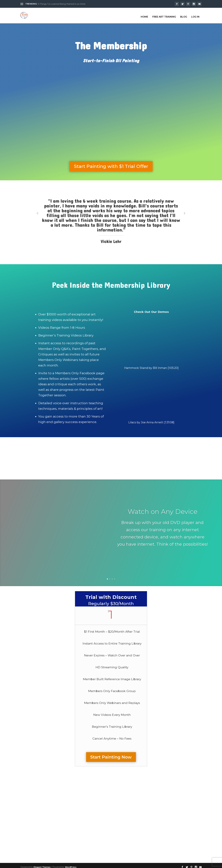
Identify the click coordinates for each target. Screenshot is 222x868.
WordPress (71, 864)
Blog (184, 14)
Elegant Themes (42, 864)
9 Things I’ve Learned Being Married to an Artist (62, 4)
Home (144, 14)
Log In (195, 14)
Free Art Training (164, 14)
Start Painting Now (111, 754)
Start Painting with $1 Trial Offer (111, 164)
